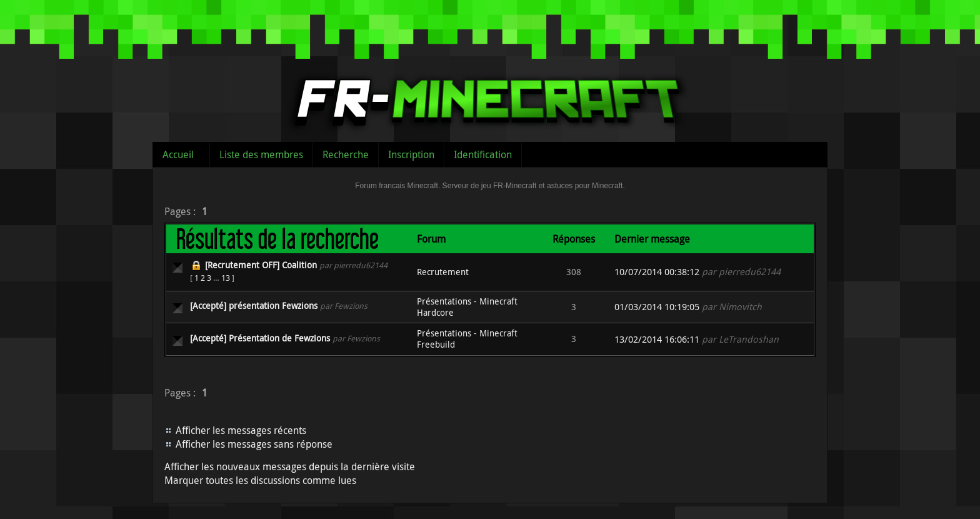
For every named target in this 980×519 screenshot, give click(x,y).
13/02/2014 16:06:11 (657, 339)
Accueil (178, 154)
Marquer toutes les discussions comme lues (260, 480)
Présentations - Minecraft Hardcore (467, 307)
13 (226, 278)
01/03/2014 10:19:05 (657, 307)
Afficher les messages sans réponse (254, 444)
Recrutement (443, 272)
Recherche (346, 154)
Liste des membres (261, 154)
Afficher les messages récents (241, 430)
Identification (483, 154)
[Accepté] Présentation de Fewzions (260, 338)
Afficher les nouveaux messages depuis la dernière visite (290, 466)
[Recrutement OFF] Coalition (261, 265)
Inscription (411, 154)
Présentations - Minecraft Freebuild (467, 339)
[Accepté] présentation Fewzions (254, 305)
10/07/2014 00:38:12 (657, 272)
